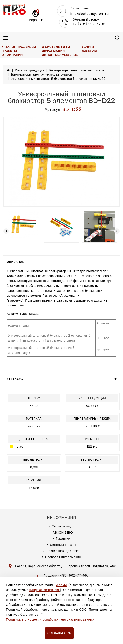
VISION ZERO (63, 533)
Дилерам (89, 51)
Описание (15, 262)
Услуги (88, 47)
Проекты (9, 51)
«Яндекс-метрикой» (44, 590)
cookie (62, 585)
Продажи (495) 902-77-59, (66, 575)
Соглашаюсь (59, 633)
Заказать (15, 379)
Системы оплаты (63, 545)
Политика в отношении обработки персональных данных (50, 619)
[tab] (61, 262)
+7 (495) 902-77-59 (90, 24)
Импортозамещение (60, 55)
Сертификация (63, 526)
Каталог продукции (19, 47)
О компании (12, 55)
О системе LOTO (56, 47)
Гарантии (63, 539)
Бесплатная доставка (63, 551)
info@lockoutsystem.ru (89, 14)
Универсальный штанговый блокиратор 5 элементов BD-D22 (58, 79)
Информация (53, 51)
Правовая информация (63, 557)
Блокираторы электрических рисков (76, 70)
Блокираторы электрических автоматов (42, 74)
